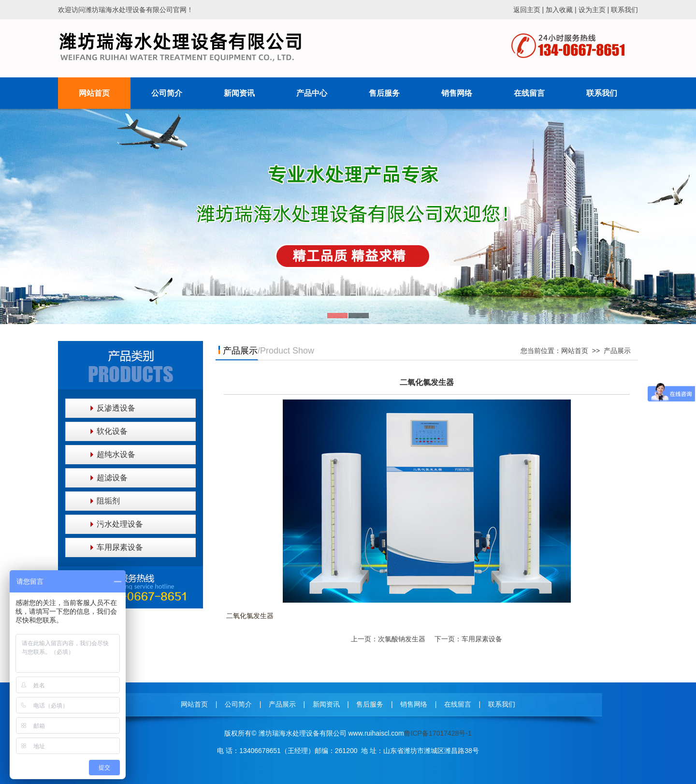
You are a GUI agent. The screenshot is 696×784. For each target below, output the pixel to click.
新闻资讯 (326, 704)
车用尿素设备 (120, 547)
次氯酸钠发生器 (402, 639)
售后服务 (370, 704)
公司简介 (238, 704)
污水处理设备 (120, 524)
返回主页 (527, 10)
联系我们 (624, 10)
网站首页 (575, 351)
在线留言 (458, 704)
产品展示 (617, 351)
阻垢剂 (108, 501)
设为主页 (592, 10)
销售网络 (414, 704)
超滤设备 (112, 478)
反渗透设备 (116, 408)
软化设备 (112, 431)
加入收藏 (559, 10)
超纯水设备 (116, 454)
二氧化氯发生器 (427, 382)
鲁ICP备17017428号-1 (438, 733)
